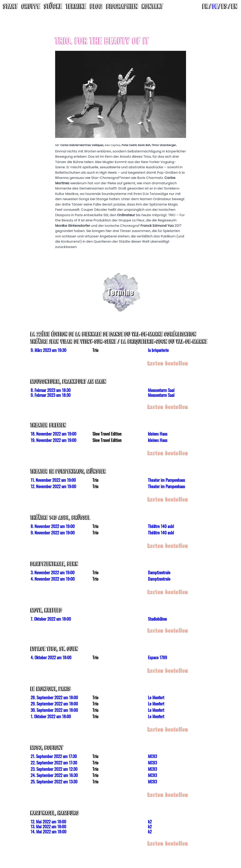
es (225, 6)
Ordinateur (126, 215)
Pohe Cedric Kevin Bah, (137, 145)
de (215, 6)
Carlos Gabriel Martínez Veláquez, (82, 145)
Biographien (122, 6)
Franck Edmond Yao (157, 226)
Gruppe (31, 6)
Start (11, 6)
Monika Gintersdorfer (73, 226)
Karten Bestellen (168, 363)
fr (206, 6)
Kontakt (153, 6)
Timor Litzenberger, (164, 145)
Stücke (53, 6)
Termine (76, 6)
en (235, 6)
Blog (96, 6)
